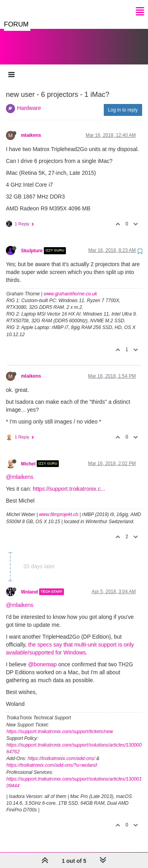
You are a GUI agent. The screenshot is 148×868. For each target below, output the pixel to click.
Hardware (29, 100)
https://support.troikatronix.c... (69, 481)
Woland (29, 584)
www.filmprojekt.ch (59, 507)
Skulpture (32, 243)
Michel (28, 456)
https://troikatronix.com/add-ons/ (61, 751)
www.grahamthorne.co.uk (70, 286)
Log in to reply (123, 102)
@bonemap (42, 656)
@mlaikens (20, 469)
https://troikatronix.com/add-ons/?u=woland (52, 757)
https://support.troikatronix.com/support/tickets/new (60, 724)
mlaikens (31, 127)
